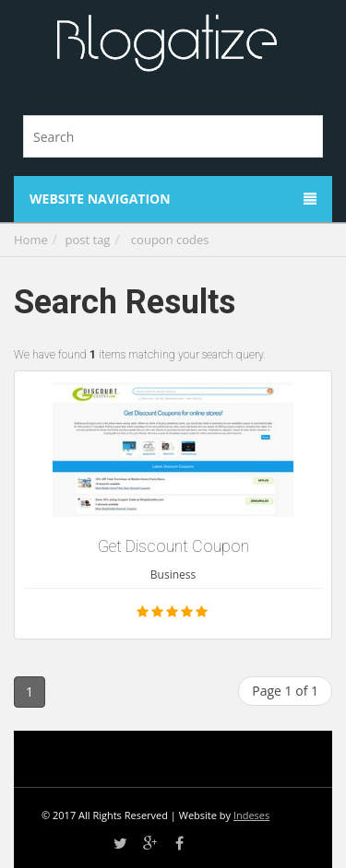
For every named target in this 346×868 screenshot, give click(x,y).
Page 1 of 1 (285, 691)
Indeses (251, 815)
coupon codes (170, 240)
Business (173, 575)
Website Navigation (173, 199)
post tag (88, 240)
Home (31, 240)
